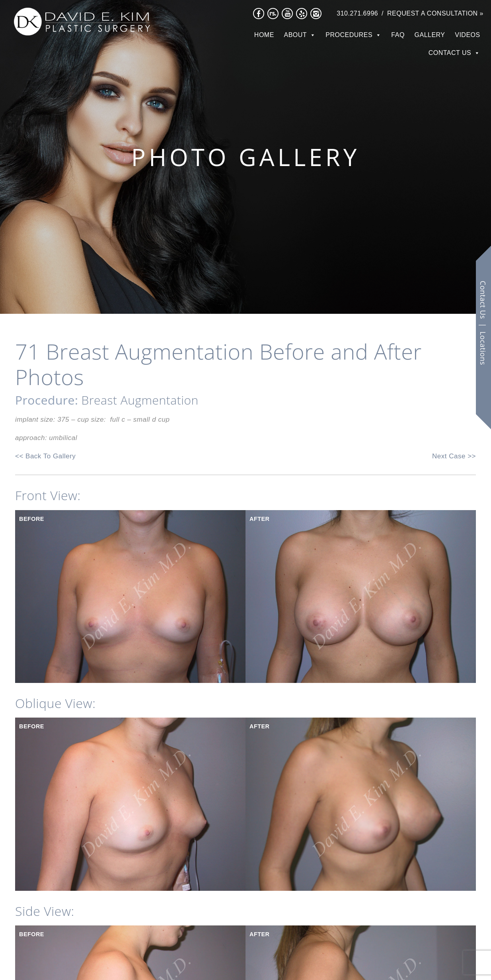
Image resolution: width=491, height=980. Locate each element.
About (296, 35)
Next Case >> (454, 456)
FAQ (398, 35)
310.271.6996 (357, 13)
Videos (467, 35)
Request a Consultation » (435, 13)
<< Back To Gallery (45, 456)
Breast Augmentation (140, 400)
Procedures (349, 35)
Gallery (430, 35)
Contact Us (450, 53)
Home (264, 35)
